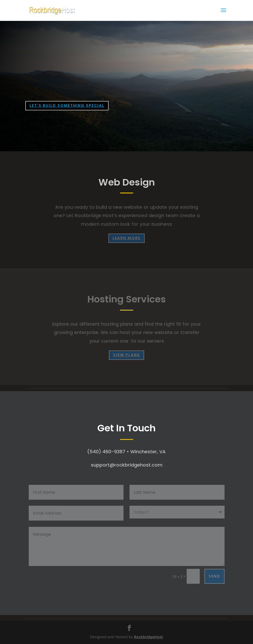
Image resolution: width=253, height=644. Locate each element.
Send (214, 576)
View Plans (126, 355)
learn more (126, 238)
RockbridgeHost (148, 637)
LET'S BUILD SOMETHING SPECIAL (67, 105)
